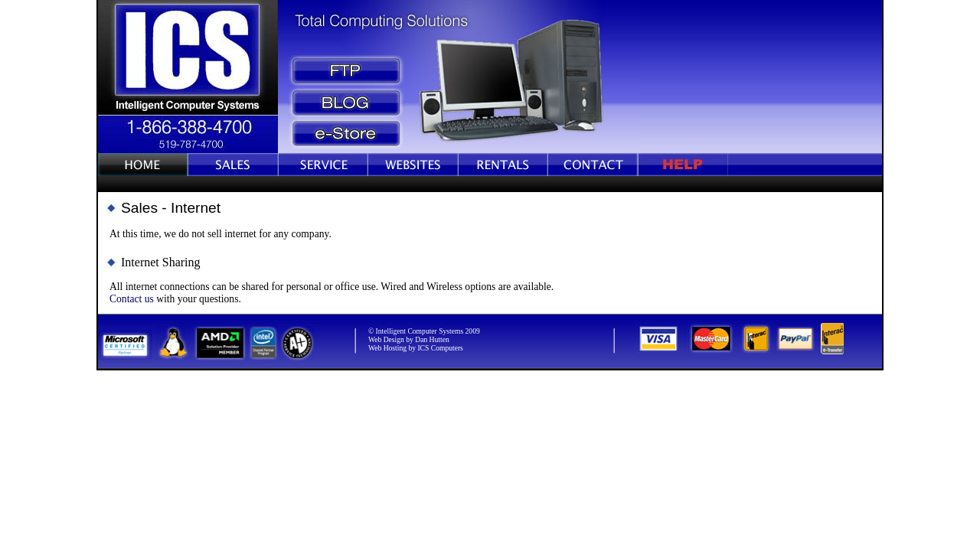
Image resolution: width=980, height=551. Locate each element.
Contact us (132, 299)
